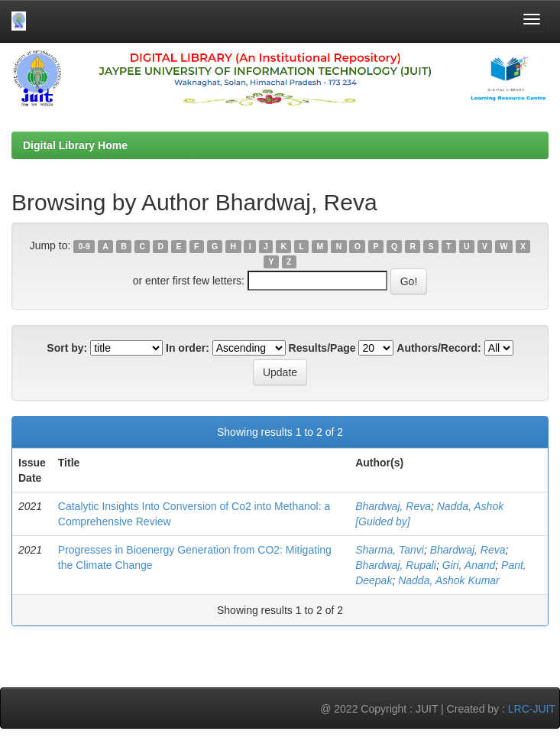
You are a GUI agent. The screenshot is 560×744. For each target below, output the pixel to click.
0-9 (84, 246)
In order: (188, 348)
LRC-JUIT (532, 709)
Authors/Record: (439, 348)
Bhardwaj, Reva (393, 506)
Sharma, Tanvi (390, 550)
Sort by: (67, 348)
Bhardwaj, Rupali (396, 565)
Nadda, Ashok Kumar (449, 580)
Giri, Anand (469, 565)
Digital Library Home (75, 145)
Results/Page (322, 348)
